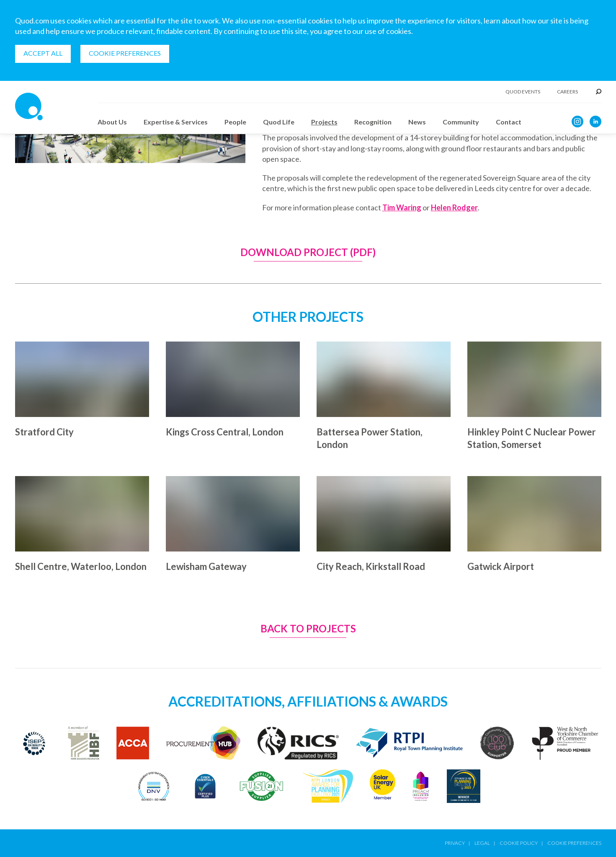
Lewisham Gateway (206, 566)
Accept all (43, 53)
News (417, 122)
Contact (509, 122)
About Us (112, 122)
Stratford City (44, 432)
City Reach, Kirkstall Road (371, 566)
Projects (324, 122)
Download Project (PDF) (308, 252)
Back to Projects (308, 629)
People (235, 122)
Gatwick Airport (501, 566)
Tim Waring (402, 207)
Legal (482, 843)
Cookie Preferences (125, 53)
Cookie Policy (519, 843)
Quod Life (279, 122)
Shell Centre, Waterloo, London (81, 566)
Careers (567, 92)
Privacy (455, 843)
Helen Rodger (454, 207)
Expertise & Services (176, 122)
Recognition (373, 122)
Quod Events (523, 92)
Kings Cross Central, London (225, 432)
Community (461, 122)
